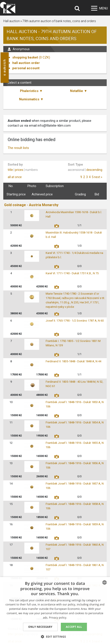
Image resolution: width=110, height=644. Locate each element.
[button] (55, 637)
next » (98, 177)
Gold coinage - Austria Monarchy (31, 205)
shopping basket (25, 57)
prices (19, 170)
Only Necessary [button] (40, 627)
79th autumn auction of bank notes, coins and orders (59, 21)
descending (94, 170)
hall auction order (26, 63)
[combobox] (105, 582)
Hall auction (12, 21)
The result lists (18, 148)
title (10, 170)
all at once (15, 177)
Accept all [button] (74, 627)
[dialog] (55, 610)
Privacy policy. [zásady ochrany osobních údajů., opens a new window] (58, 618)
